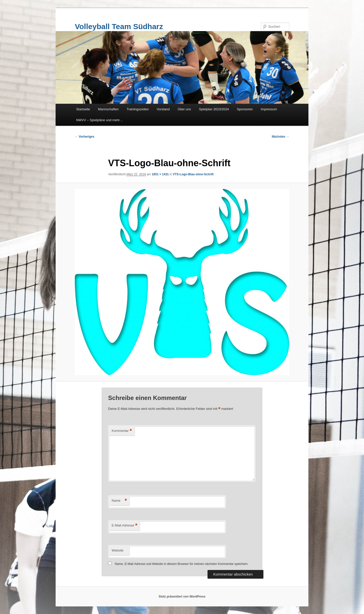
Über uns (184, 109)
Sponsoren (245, 109)
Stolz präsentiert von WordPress (182, 597)
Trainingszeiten (138, 109)
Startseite (83, 109)
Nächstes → (280, 137)
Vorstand (163, 109)
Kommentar (122, 431)
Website (118, 550)
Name (119, 501)
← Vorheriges (85, 137)
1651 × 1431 (160, 174)
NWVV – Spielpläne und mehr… (100, 120)
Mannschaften (108, 109)
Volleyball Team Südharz (119, 26)
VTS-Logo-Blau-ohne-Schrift (193, 174)
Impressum (269, 109)
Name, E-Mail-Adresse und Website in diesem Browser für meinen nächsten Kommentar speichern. (182, 564)
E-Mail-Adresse (124, 526)
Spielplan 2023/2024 (214, 109)
